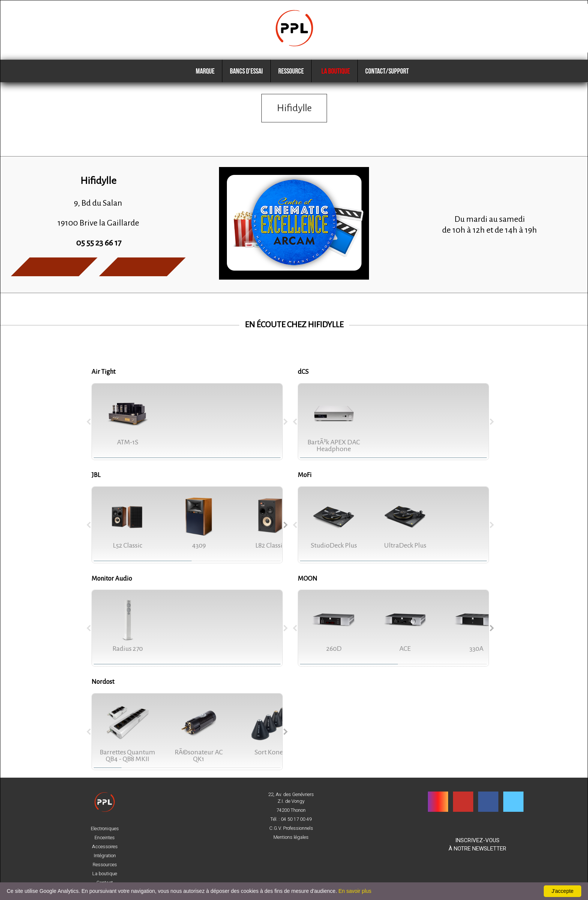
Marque (205, 71)
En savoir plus (355, 891)
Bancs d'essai (246, 71)
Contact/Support (387, 71)
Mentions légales (291, 837)
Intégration (105, 856)
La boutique (334, 71)
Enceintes (105, 838)
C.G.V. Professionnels (291, 828)
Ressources (105, 865)
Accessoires (105, 847)
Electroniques (105, 829)
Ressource (291, 71)
